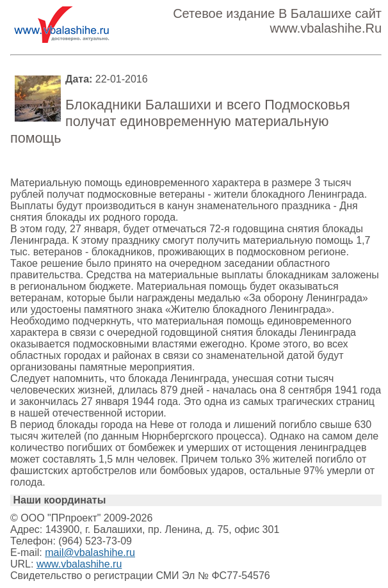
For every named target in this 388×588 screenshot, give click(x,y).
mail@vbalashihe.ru (90, 552)
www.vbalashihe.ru (79, 564)
